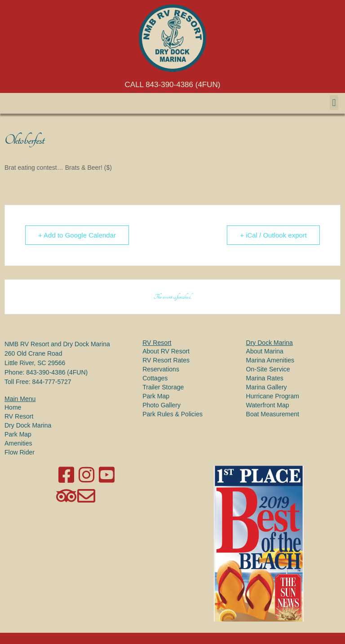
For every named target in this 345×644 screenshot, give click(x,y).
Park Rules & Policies (172, 414)
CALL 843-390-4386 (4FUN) (173, 85)
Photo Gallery (161, 405)
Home (13, 407)
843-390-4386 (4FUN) (57, 372)
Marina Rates (265, 378)
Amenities (18, 443)
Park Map (18, 434)
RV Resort (19, 416)
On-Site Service (268, 369)
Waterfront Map (268, 405)
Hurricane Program (273, 396)
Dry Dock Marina (28, 425)
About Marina (265, 351)
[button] (334, 103)
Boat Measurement (273, 414)
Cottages (155, 378)
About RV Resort (166, 351)
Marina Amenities (270, 360)
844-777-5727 (51, 382)
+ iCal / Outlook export (273, 235)
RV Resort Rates (166, 360)
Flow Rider (20, 452)
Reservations (161, 369)
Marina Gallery (267, 387)
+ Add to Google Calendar (77, 235)
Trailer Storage (163, 387)
